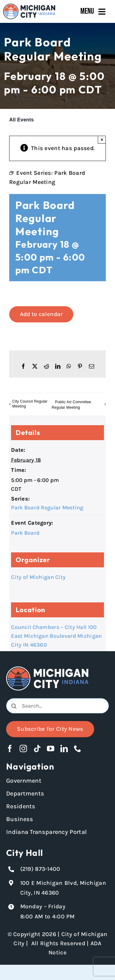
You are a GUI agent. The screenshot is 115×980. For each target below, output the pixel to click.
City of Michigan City (38, 577)
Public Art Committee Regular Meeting (72, 405)
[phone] (78, 748)
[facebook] (10, 748)
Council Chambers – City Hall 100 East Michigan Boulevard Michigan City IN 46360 (56, 636)
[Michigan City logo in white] (47, 669)
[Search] (14, 706)
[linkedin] (64, 748)
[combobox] (57, 706)
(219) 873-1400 (40, 869)
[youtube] (51, 748)
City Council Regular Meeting (30, 404)
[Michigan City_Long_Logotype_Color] (29, 6)
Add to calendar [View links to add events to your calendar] (41, 314)
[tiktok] (37, 748)
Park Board (25, 533)
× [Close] (102, 140)
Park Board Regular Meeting (47, 508)
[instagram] (23, 748)
